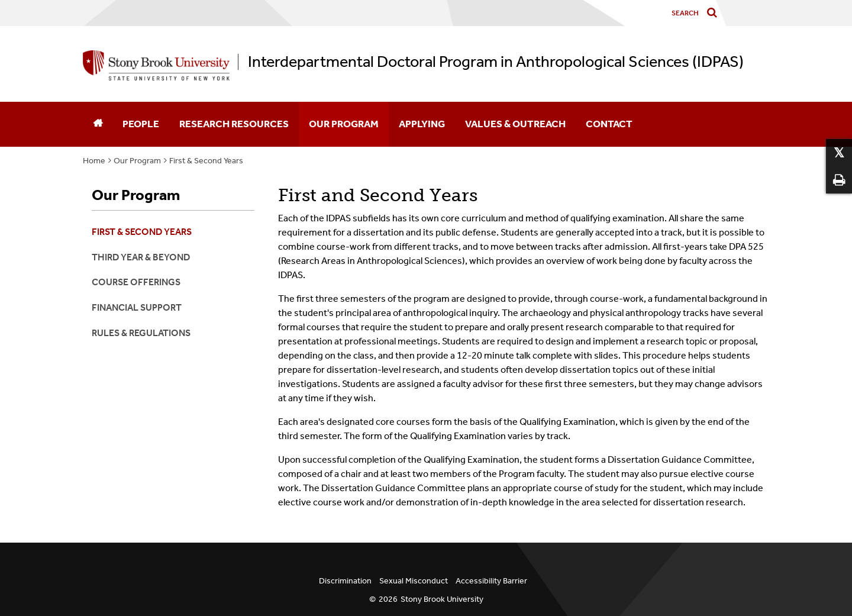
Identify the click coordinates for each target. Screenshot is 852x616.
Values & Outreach (515, 124)
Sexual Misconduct (414, 581)
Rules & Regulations (141, 333)
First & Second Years (206, 161)
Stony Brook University (442, 599)
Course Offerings (136, 282)
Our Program (344, 124)
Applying (422, 124)
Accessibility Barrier (491, 581)
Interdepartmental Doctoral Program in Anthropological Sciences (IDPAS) (496, 62)
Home (94, 161)
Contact (609, 124)
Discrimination (345, 581)
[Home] (98, 124)
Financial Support (137, 307)
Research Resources (234, 124)
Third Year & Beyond (141, 257)
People (141, 124)
